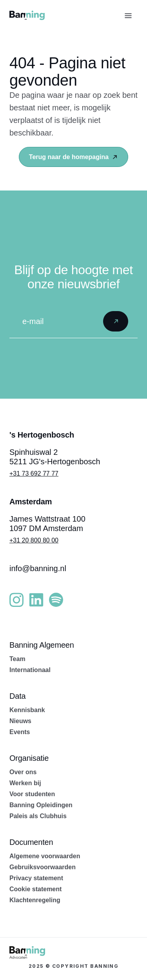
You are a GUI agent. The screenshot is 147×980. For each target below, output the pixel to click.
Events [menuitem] (20, 732)
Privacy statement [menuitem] (36, 878)
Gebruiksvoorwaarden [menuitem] (43, 867)
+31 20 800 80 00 (34, 540)
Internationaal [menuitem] (30, 670)
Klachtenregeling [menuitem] (35, 900)
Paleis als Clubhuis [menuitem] (38, 816)
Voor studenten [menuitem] (32, 794)
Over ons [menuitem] (23, 772)
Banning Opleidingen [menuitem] (41, 805)
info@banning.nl (38, 568)
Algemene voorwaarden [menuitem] (45, 856)
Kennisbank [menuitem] (27, 710)
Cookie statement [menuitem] (35, 889)
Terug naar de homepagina (73, 157)
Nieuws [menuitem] (20, 721)
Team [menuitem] (17, 659)
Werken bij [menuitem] (25, 783)
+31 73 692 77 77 (34, 474)
